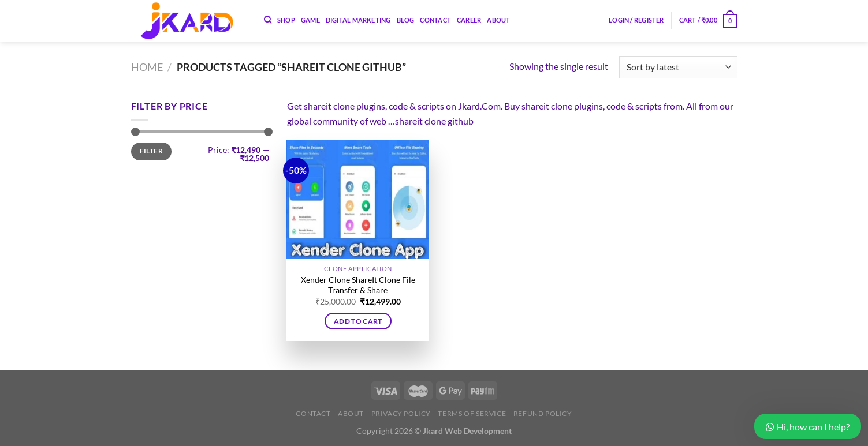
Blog (406, 20)
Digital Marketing (358, 20)
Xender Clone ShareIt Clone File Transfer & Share (358, 285)
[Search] (268, 20)
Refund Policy (543, 413)
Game (310, 20)
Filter (151, 151)
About (498, 20)
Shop (286, 20)
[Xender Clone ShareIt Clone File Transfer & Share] (358, 200)
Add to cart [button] (358, 321)
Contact (435, 20)
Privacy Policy (401, 413)
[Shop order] (678, 67)
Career (469, 20)
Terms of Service (472, 413)
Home (147, 67)
